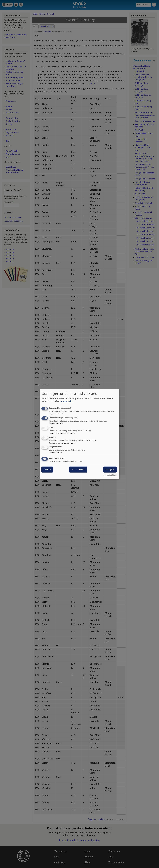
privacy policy (67, 401)
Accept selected (78, 470)
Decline (47, 470)
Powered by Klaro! (110, 475)
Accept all (110, 470)
